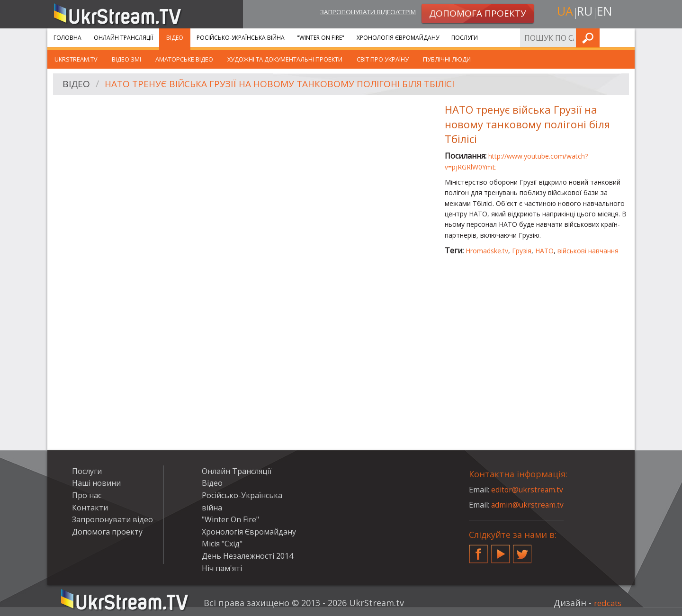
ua (563, 13)
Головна (67, 38)
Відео (175, 38)
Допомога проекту (107, 532)
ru (584, 13)
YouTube (501, 550)
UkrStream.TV (76, 59)
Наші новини (96, 483)
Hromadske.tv (487, 251)
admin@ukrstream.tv (528, 505)
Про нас (87, 495)
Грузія (522, 251)
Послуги (465, 38)
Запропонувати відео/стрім (361, 13)
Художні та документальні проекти (285, 59)
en (606, 13)
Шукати (625, 38)
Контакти (90, 508)
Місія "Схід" (222, 544)
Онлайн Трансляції (123, 38)
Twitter (522, 550)
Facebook (478, 550)
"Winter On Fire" (321, 38)
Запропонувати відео (112, 519)
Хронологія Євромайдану (398, 38)
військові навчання (588, 251)
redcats (606, 603)
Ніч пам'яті (222, 568)
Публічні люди (447, 59)
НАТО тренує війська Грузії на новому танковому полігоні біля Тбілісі (288, 85)
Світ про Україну (383, 59)
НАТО (544, 251)
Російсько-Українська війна (241, 38)
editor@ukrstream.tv (528, 490)
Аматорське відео (184, 59)
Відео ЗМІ (126, 59)
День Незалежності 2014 (247, 556)
